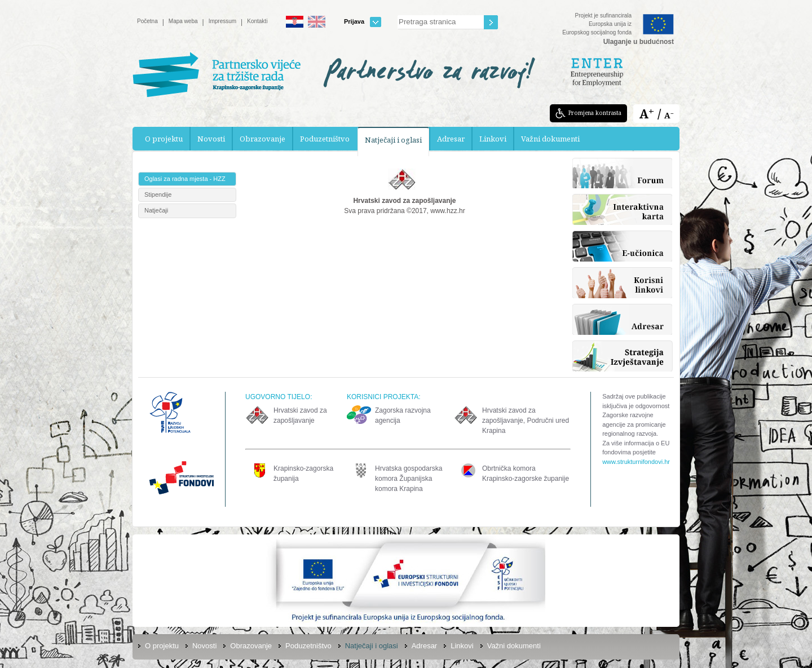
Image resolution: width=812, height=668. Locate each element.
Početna (147, 21)
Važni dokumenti (550, 139)
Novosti (211, 139)
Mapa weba (183, 21)
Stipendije (158, 194)
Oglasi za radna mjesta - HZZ (185, 179)
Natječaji (156, 210)
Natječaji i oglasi (393, 140)
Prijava (363, 22)
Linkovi (493, 139)
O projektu (164, 139)
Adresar (451, 139)
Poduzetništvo (325, 139)
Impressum (222, 21)
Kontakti (257, 21)
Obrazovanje (262, 139)
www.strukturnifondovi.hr (636, 462)
